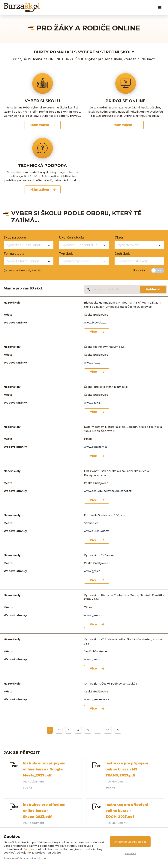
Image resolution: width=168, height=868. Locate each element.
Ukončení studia (71, 237)
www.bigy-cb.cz (95, 323)
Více (93, 332)
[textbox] (136, 261)
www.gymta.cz (94, 615)
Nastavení (130, 853)
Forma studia (14, 254)
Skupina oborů (15, 237)
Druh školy (123, 254)
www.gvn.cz (92, 659)
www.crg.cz (92, 363)
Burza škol (140, 270)
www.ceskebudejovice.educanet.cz (108, 491)
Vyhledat (153, 289)
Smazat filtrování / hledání (25, 270)
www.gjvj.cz (92, 571)
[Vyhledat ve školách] (116, 289)
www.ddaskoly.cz (96, 447)
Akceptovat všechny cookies (130, 842)
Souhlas (29, 849)
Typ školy (66, 254)
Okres (119, 237)
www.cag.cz (92, 403)
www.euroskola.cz (96, 531)
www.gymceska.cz (97, 699)
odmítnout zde (36, 858)
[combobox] (29, 245)
